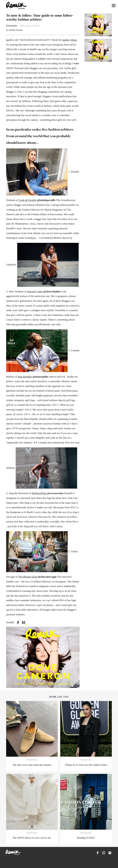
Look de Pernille (28, 200)
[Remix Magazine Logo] (16, 6)
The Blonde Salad (28, 577)
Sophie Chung (69, 40)
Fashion (12, 26)
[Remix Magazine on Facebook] (98, 853)
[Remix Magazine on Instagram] (104, 853)
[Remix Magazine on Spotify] (110, 853)
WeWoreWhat (39, 493)
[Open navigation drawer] (114, 6)
